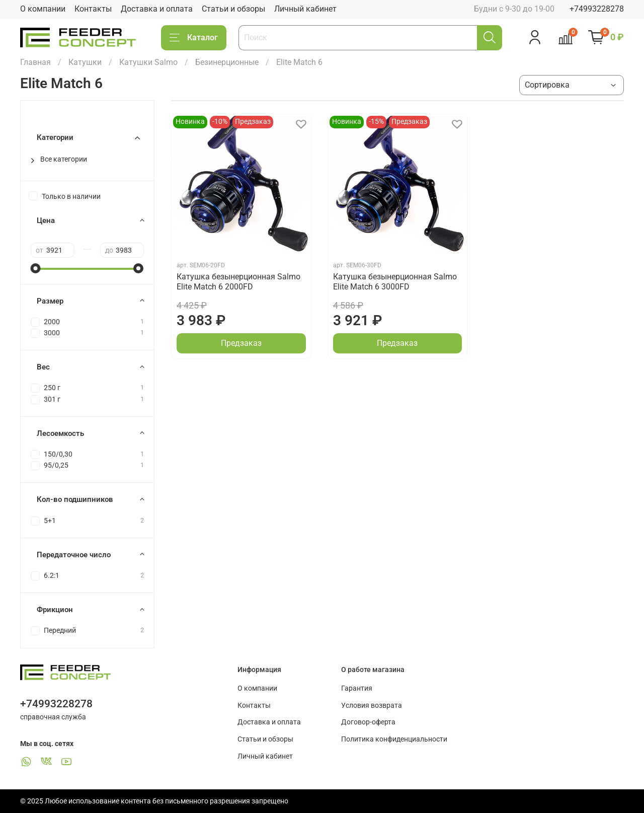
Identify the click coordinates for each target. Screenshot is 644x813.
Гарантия (357, 688)
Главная (35, 62)
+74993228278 (597, 9)
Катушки (85, 62)
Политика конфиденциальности (394, 739)
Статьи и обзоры (233, 9)
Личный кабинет (305, 9)
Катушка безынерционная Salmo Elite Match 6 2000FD (238, 282)
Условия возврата (372, 706)
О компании (43, 9)
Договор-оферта (368, 722)
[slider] (36, 268)
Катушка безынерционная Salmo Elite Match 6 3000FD (395, 282)
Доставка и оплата (157, 9)
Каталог (194, 38)
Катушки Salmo (148, 62)
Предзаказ (241, 343)
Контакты (93, 9)
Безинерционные (227, 62)
